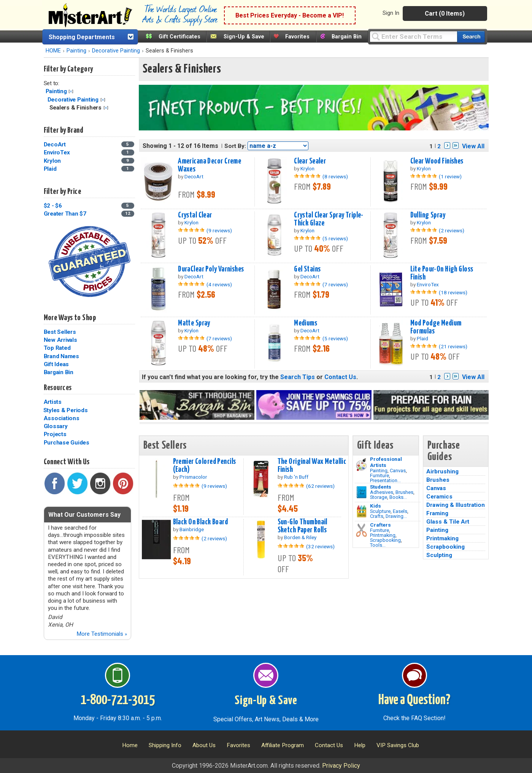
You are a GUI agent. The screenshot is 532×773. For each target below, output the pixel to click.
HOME (53, 51)
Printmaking (383, 535)
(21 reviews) (453, 346)
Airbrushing (442, 471)
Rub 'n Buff (296, 477)
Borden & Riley (300, 537)
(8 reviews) (335, 176)
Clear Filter (71, 91)
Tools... (378, 545)
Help (360, 745)
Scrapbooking (385, 540)
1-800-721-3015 (118, 700)
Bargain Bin (347, 37)
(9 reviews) (219, 230)
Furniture (380, 475)
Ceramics (439, 497)
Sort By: (235, 146)
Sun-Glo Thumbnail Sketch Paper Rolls (303, 526)
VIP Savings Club (398, 745)
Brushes (404, 492)
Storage (379, 497)
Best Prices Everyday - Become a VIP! (290, 15)
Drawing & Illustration (456, 505)
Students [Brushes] (381, 487)
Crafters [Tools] (380, 525)
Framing (437, 513)
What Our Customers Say (84, 515)
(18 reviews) (453, 292)
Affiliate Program (283, 745)
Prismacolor (193, 477)
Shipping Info (165, 745)
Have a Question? (414, 700)
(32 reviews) (320, 546)
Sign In (391, 13)
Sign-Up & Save (244, 37)
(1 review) (450, 176)
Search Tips (298, 377)
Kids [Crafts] (376, 506)
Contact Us (340, 377)
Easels (400, 511)
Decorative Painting (116, 51)
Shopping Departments (82, 37)
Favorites (297, 37)
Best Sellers (60, 332)
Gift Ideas (56, 364)
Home (130, 745)
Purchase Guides (67, 443)
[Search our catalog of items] (471, 37)
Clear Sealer (310, 161)
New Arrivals (60, 340)
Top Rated (57, 348)
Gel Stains (307, 269)
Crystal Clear (195, 215)
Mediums (306, 323)
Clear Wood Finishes (437, 161)
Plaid (50, 169)
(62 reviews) (320, 486)
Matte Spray (194, 323)
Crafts (377, 516)
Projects (55, 434)
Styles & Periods (66, 410)
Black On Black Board (201, 522)
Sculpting (439, 555)
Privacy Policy (341, 766)
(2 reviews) (452, 230)
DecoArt (55, 144)
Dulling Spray (428, 215)
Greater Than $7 (65, 214)
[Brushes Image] (361, 492)
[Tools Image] (361, 530)
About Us (204, 745)
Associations (62, 418)
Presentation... (385, 480)
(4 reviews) (219, 284)
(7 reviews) (335, 284)
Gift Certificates (179, 37)
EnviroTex (57, 152)
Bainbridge (192, 529)
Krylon (52, 161)
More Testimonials (102, 634)
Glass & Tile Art (448, 522)
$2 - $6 (53, 206)
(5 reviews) (335, 238)
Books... (398, 497)
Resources (58, 388)
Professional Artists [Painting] (386, 462)
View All (473, 146)
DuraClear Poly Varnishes (211, 269)
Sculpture (380, 511)
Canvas (398, 471)
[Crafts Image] (361, 511)
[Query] (413, 36)
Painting (76, 51)
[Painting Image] (361, 465)
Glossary (56, 426)
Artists (53, 402)
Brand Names (61, 356)
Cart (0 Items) (445, 13)
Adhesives (382, 492)
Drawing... (396, 516)
